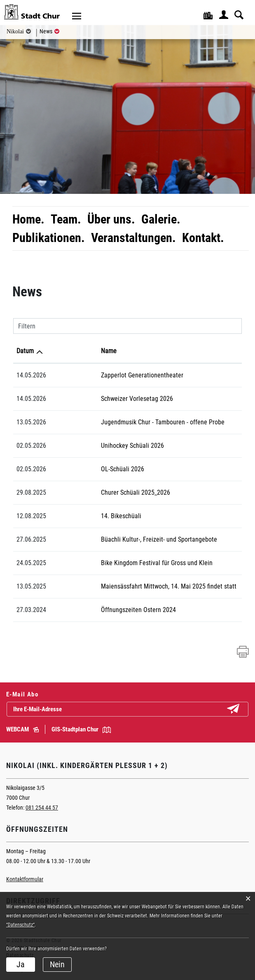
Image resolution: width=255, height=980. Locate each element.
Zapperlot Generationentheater (104, 375)
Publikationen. (49, 238)
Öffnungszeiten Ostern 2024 (101, 610)
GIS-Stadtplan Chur (81, 729)
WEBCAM (22, 729)
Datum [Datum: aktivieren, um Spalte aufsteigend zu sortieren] (25, 351)
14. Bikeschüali (83, 516)
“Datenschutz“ (20, 925)
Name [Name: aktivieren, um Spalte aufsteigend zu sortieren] (71, 351)
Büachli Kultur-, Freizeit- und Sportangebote (121, 539)
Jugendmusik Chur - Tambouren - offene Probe (125, 422)
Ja (21, 964)
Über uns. (111, 219)
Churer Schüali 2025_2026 (98, 492)
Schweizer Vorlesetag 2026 (99, 399)
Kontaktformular (25, 879)
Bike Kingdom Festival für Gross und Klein (119, 563)
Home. (28, 219)
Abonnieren (240, 710)
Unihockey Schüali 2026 (95, 446)
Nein (57, 964)
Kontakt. (203, 238)
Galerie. (161, 219)
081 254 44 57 (42, 808)
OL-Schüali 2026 (85, 469)
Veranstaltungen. (133, 238)
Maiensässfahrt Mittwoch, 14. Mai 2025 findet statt (131, 586)
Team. (66, 219)
